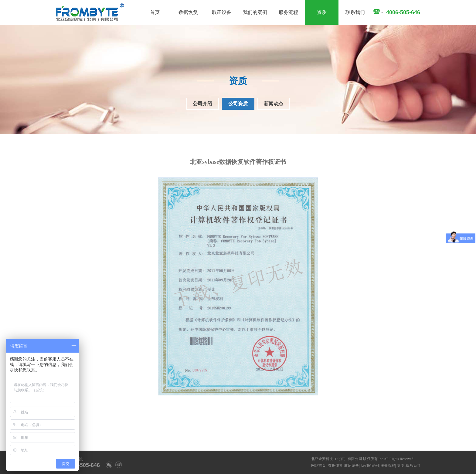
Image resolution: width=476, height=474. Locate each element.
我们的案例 (255, 12)
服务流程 (288, 12)
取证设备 (222, 12)
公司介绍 (202, 104)
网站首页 (318, 466)
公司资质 (238, 104)
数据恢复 (188, 12)
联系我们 (355, 12)
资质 (322, 12)
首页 (155, 12)
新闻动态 (274, 104)
